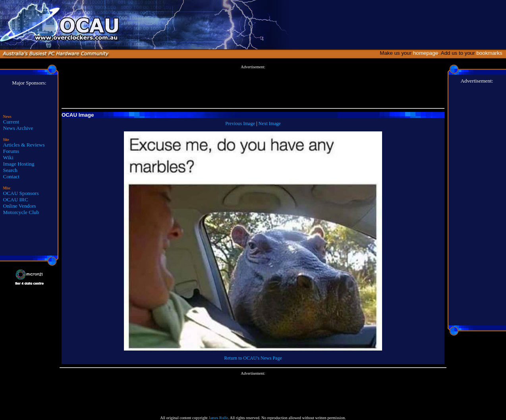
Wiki (8, 157)
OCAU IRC (16, 199)
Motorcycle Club (21, 212)
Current (11, 122)
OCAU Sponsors (21, 193)
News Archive (18, 128)
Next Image (270, 123)
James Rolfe (218, 418)
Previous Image (240, 123)
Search (10, 170)
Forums (11, 151)
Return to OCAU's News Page (253, 358)
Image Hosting (19, 164)
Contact (11, 176)
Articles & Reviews (24, 145)
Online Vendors (20, 206)
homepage (426, 53)
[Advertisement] (253, 87)
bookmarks (491, 53)
